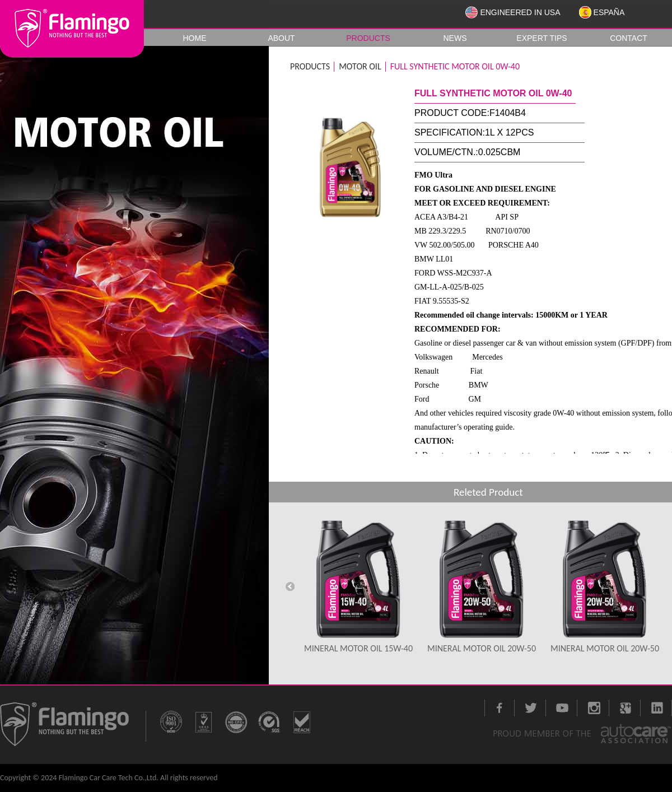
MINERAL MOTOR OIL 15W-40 (358, 648)
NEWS (455, 38)
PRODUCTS (368, 38)
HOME (195, 38)
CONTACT (629, 38)
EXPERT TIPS (542, 38)
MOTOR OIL (360, 66)
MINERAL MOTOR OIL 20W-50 (482, 648)
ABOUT (281, 38)
